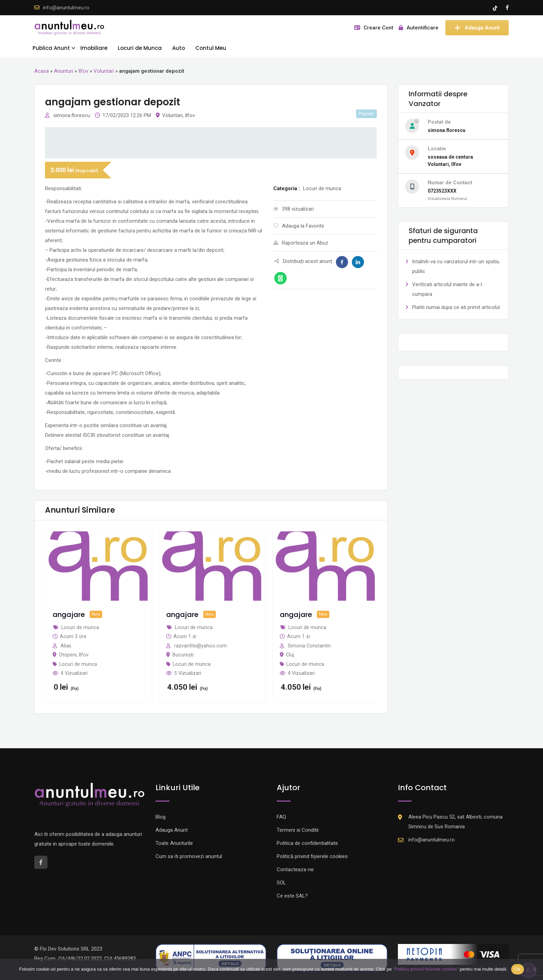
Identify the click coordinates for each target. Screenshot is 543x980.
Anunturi (64, 71)
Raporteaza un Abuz (301, 243)
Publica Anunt (51, 48)
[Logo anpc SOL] (332, 957)
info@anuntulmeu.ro (66, 8)
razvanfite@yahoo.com (201, 646)
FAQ (281, 817)
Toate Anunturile (174, 843)
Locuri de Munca (140, 48)
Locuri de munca (78, 664)
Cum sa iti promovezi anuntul (189, 856)
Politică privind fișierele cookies (312, 856)
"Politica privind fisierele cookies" (426, 969)
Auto (179, 48)
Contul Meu (211, 48)
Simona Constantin (309, 646)
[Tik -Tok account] (496, 8)
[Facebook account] (507, 8)
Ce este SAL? (292, 896)
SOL (281, 883)
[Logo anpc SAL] (211, 957)
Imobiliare (94, 48)
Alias (66, 646)
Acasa (42, 71)
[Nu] (534, 969)
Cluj (290, 655)
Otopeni (68, 655)
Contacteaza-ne (295, 869)
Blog (161, 817)
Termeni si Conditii (298, 830)
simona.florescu (72, 115)
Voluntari (104, 71)
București (183, 655)
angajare (69, 615)
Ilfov (83, 71)
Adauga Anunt (477, 28)
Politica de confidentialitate (307, 843)
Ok (518, 969)
